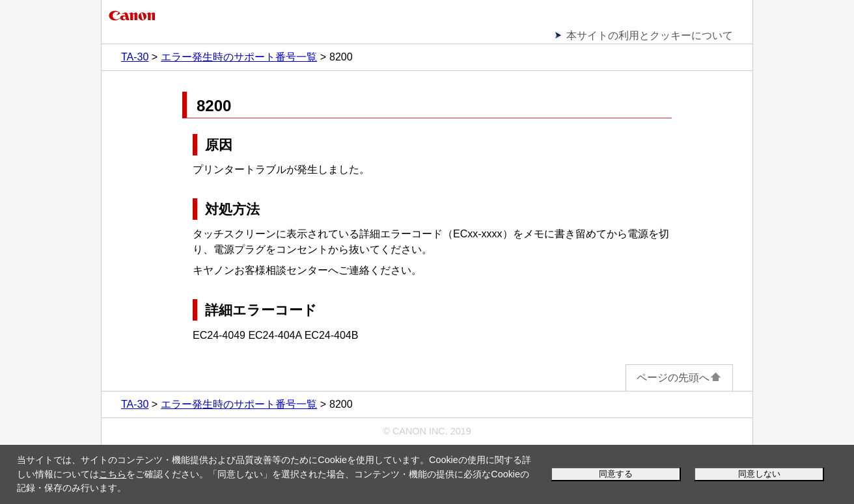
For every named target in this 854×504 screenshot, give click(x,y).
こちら (113, 474)
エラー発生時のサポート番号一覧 (239, 57)
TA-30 (135, 57)
